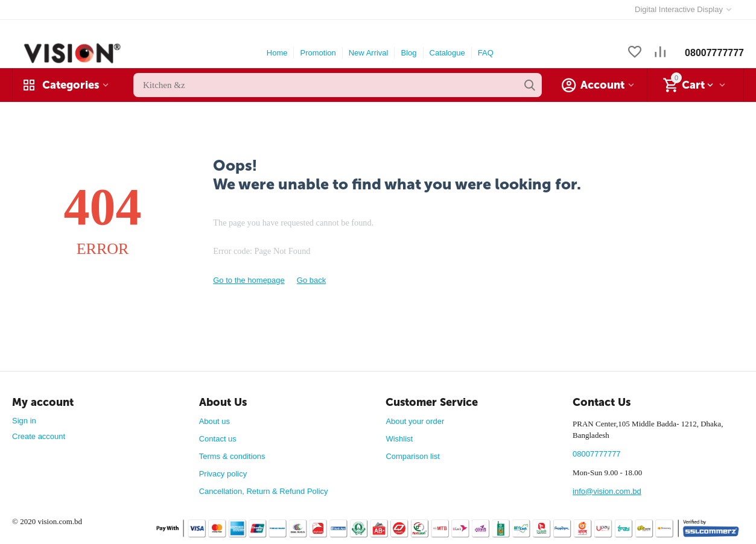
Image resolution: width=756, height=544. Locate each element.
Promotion (318, 53)
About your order (415, 421)
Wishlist (399, 439)
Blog (408, 53)
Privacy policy (223, 474)
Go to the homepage (249, 280)
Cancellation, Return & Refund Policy (264, 491)
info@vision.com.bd (607, 491)
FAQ (486, 53)
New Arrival (369, 53)
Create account (39, 436)
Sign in (24, 421)
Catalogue (447, 53)
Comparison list (413, 456)
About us (214, 421)
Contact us (218, 439)
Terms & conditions (232, 456)
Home (277, 53)
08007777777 (714, 53)
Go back (311, 280)
